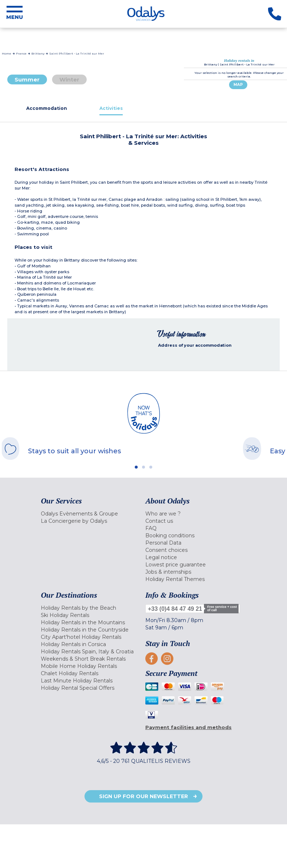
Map (238, 85)
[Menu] (15, 14)
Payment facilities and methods (188, 727)
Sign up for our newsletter (143, 796)
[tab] (47, 108)
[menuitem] (91, 514)
